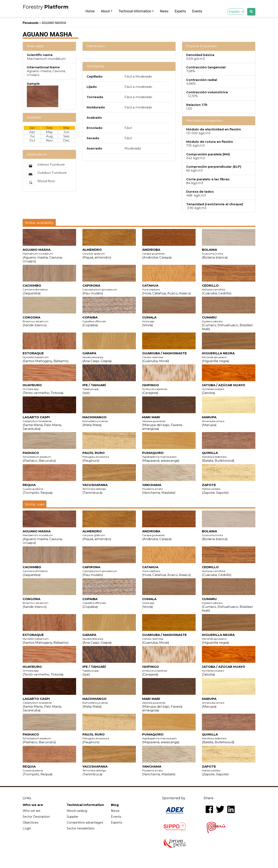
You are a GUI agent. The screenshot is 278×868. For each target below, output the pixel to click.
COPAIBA (94, 321)
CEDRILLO (217, 289)
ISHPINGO (155, 389)
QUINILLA (218, 457)
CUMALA (149, 321)
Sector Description (36, 817)
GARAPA (97, 357)
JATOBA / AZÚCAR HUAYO (223, 389)
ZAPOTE (215, 489)
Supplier (73, 817)
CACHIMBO (35, 289)
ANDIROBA (157, 253)
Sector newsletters (81, 828)
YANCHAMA (159, 489)
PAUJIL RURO (96, 457)
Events (197, 11)
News (164, 11)
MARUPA (213, 421)
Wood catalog (77, 811)
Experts (180, 11)
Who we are (33, 805)
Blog (115, 805)
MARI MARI (162, 423)
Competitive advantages (85, 823)
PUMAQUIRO (161, 457)
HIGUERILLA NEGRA (218, 357)
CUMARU (227, 323)
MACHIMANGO (95, 421)
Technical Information (135, 11)
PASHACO (39, 457)
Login (27, 828)
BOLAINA (215, 253)
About (105, 11)
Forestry (45, 7)
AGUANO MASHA (43, 255)
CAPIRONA (100, 289)
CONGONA (36, 321)
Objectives (30, 823)
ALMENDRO (97, 253)
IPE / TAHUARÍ (94, 389)
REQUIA (38, 489)
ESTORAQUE (46, 357)
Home (90, 11)
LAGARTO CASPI (42, 423)
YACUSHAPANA (95, 489)
